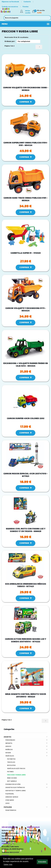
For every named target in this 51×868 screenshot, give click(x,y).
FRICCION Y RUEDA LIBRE (16, 775)
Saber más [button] (8, 864)
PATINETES (11, 759)
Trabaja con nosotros (10, 7)
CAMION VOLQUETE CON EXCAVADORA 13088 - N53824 (26, 89)
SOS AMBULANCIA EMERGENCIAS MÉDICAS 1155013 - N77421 (26, 585)
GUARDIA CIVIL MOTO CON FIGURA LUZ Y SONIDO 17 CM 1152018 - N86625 (26, 530)
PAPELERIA (25, 807)
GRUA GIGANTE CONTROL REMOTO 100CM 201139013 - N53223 (25, 696)
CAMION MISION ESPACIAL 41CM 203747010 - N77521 (25, 475)
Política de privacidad (10, 833)
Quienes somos (8, 831)
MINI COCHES (12, 778)
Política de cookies (9, 841)
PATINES (10, 772)
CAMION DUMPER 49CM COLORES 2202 (26, 419)
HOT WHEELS (12, 781)
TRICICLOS (11, 762)
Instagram (32, 833)
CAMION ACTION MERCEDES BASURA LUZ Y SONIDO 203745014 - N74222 (25, 640)
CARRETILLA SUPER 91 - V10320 (26, 253)
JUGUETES (25, 737)
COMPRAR (25, 102)
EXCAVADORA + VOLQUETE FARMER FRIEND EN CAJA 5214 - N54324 (26, 365)
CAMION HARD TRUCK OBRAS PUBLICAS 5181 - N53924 (26, 199)
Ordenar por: (10, 41)
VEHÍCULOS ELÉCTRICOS (16, 769)
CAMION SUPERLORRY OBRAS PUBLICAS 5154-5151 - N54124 (25, 144)
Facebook (32, 831)
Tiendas (26, 7)
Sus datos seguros (9, 836)
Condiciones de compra (11, 839)
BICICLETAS (11, 765)
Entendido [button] (42, 862)
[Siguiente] (39, 47)
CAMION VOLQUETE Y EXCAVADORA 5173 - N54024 (26, 310)
